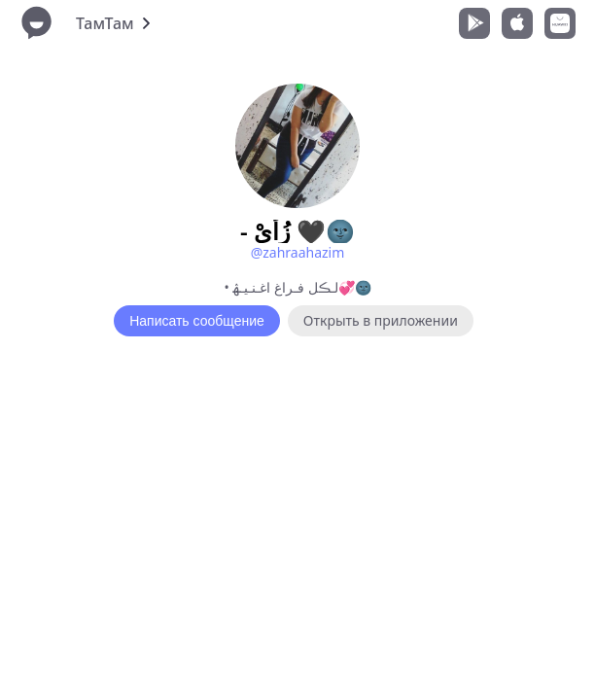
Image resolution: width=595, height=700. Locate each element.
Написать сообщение (197, 321)
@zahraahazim (298, 252)
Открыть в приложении (381, 320)
